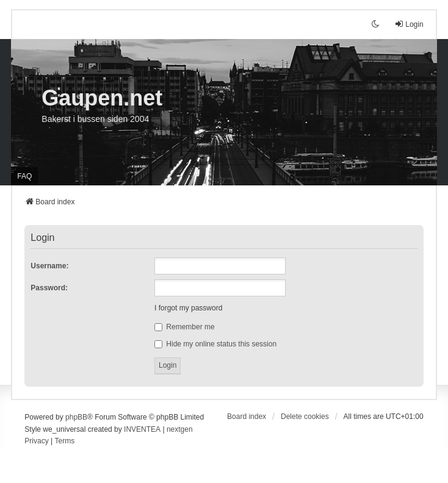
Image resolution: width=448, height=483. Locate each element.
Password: (49, 288)
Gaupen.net (102, 98)
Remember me (185, 327)
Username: (49, 266)
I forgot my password (188, 308)
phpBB (76, 417)
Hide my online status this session (215, 344)
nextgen (180, 429)
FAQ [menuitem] (24, 176)
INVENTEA (142, 429)
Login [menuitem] (409, 24)
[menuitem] (36, 442)
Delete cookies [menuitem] (305, 417)
